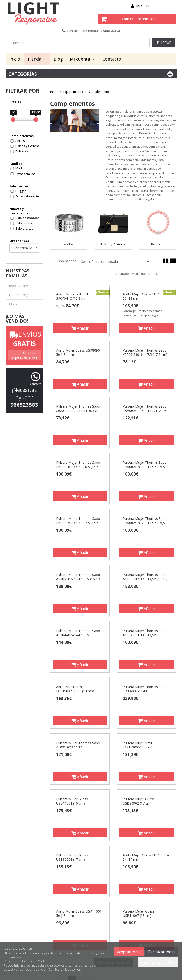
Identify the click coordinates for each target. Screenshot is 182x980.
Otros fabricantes (28, 196)
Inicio (15, 59)
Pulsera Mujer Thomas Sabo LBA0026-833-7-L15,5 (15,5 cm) (145, 465)
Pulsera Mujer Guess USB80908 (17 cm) (72, 857)
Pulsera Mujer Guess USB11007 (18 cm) (139, 913)
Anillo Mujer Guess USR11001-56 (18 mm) (80, 913)
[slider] (13, 120)
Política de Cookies (35, 961)
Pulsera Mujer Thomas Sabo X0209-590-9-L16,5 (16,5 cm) (78, 409)
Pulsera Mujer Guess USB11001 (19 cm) (72, 801)
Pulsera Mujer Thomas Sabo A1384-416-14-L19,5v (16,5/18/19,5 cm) (78, 633)
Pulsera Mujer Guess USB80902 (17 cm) (139, 801)
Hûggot (20, 191)
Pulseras (22, 151)
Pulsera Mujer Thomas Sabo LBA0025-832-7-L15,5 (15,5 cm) (145, 521)
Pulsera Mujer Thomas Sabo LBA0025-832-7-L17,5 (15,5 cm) (78, 521)
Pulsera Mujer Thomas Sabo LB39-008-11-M (145, 689)
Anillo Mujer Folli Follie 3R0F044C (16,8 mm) (73, 296)
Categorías (91, 74)
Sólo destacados (27, 218)
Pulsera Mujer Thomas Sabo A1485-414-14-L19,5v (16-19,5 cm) (146, 577)
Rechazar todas (162, 952)
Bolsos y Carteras (28, 146)
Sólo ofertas (24, 228)
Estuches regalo (21, 295)
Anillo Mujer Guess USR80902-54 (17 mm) (146, 857)
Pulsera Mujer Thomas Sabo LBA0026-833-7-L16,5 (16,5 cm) (78, 465)
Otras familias (25, 174)
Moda (20, 168)
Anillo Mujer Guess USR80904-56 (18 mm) (80, 352)
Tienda (37, 59)
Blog (58, 59)
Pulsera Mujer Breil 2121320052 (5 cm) (138, 745)
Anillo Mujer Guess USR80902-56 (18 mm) (146, 296)
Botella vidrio (19, 285)
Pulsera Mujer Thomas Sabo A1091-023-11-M (78, 745)
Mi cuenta (144, 6)
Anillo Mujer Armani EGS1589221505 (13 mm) (76, 689)
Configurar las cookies (65, 969)
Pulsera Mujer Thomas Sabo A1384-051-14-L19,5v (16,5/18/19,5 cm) (145, 633)
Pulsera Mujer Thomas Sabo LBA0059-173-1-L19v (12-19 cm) (145, 409)
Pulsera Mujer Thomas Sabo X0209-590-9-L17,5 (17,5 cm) (145, 352)
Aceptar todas (129, 952)
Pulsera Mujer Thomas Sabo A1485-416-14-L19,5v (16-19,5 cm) (79, 577)
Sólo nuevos (24, 223)
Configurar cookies (158, 962)
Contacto (112, 59)
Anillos (20, 141)
